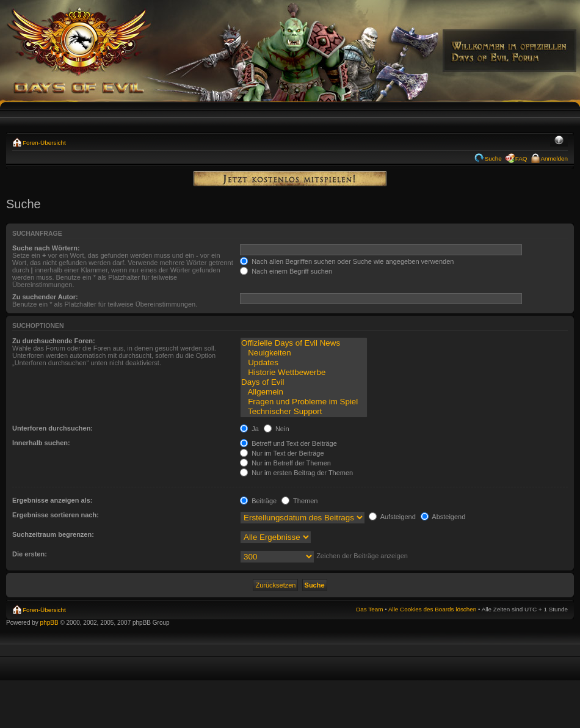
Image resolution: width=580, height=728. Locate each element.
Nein (277, 429)
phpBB (49, 623)
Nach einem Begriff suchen (286, 271)
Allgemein (303, 392)
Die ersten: (30, 554)
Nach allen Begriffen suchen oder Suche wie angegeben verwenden (347, 261)
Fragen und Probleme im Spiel (303, 402)
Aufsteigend (392, 517)
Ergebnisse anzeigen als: (52, 500)
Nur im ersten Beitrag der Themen (296, 473)
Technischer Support (303, 412)
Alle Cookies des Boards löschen (432, 609)
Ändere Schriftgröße (559, 141)
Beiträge (258, 501)
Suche (493, 158)
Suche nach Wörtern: (46, 248)
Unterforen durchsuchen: (53, 428)
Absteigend (443, 517)
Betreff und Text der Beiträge (288, 443)
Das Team (369, 609)
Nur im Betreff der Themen (285, 463)
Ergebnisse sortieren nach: (56, 515)
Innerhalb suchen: (41, 443)
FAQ (521, 158)
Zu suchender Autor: (45, 297)
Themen (299, 501)
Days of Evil (303, 382)
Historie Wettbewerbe (303, 373)
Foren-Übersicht (44, 143)
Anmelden (554, 158)
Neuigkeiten (303, 353)
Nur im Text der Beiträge (282, 453)
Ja (249, 429)
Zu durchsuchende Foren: (54, 341)
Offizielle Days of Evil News (303, 343)
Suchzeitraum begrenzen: (53, 534)
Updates (303, 363)
